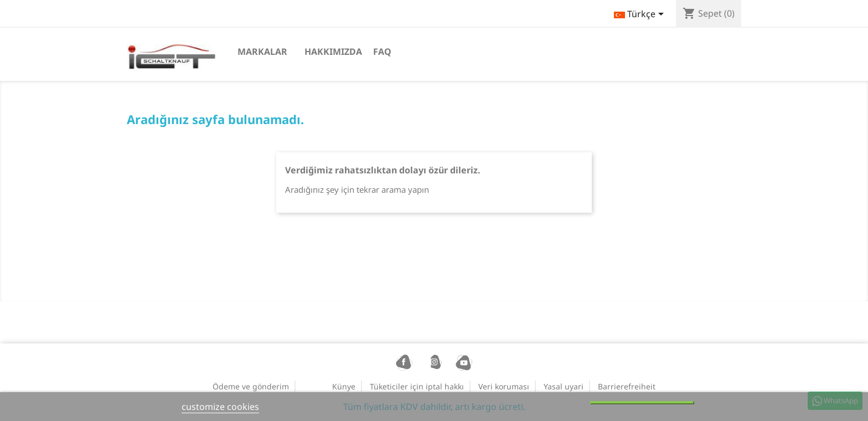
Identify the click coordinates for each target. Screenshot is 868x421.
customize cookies (220, 407)
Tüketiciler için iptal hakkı (417, 386)
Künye (344, 386)
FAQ (382, 52)
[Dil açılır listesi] (641, 15)
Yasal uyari (564, 386)
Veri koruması (504, 386)
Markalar (262, 52)
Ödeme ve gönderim (251, 386)
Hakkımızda (333, 52)
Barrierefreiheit (627, 386)
